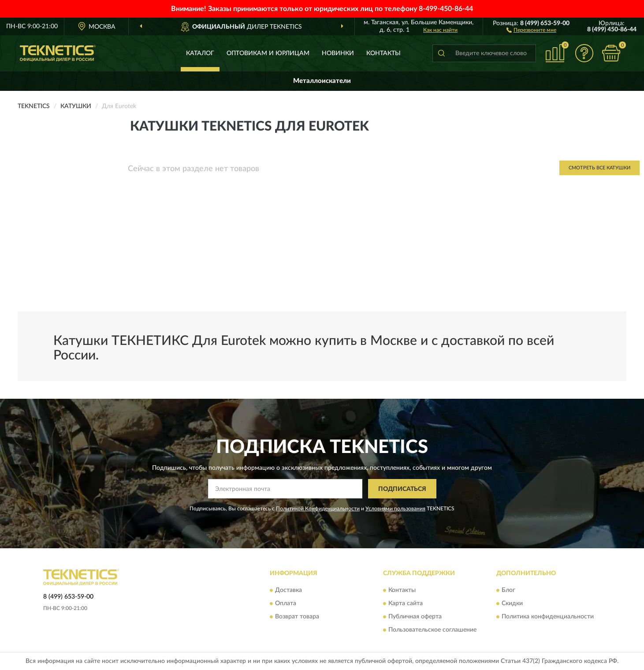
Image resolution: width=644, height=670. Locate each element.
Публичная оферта (415, 617)
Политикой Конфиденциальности (318, 509)
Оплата (286, 603)
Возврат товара (297, 617)
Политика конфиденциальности (548, 617)
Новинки (338, 53)
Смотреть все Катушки (599, 168)
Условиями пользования (395, 509)
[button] (531, 30)
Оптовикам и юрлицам (268, 53)
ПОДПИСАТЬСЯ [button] (402, 489)
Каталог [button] (200, 53)
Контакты (383, 53)
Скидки (512, 603)
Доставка (288, 590)
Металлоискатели (322, 81)
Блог (508, 590)
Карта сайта (406, 603)
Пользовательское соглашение (432, 630)
